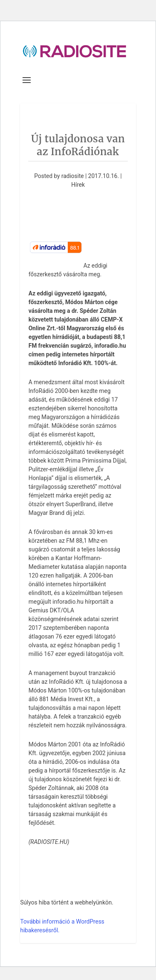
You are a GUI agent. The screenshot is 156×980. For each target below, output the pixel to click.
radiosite (72, 176)
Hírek (78, 185)
